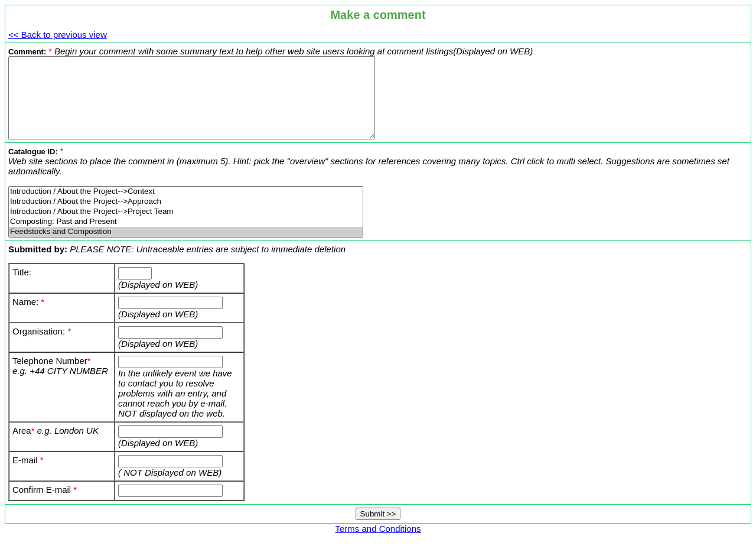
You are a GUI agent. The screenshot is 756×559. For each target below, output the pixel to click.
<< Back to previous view (58, 35)
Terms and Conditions (378, 545)
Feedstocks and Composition (186, 248)
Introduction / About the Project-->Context (186, 208)
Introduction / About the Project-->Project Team (186, 228)
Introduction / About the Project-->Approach (186, 218)
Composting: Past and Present (186, 238)
